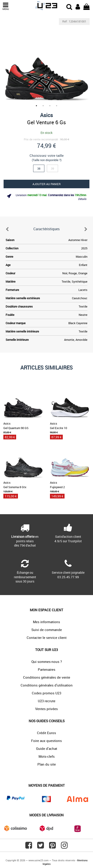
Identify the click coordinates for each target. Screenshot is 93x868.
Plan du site (47, 764)
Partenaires (47, 669)
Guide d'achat (47, 748)
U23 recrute (47, 701)
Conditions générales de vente (47, 677)
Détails (82, 199)
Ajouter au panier (47, 184)
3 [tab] (50, 106)
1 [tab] (37, 106)
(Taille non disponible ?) (47, 160)
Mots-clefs (47, 756)
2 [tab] (43, 106)
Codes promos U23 (46, 693)
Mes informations (46, 622)
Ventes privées (46, 709)
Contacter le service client (47, 638)
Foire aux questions (46, 741)
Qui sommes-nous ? (47, 662)
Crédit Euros (46, 733)
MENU (6, 6)
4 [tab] (57, 106)
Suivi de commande (47, 630)
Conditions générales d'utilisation (47, 685)
